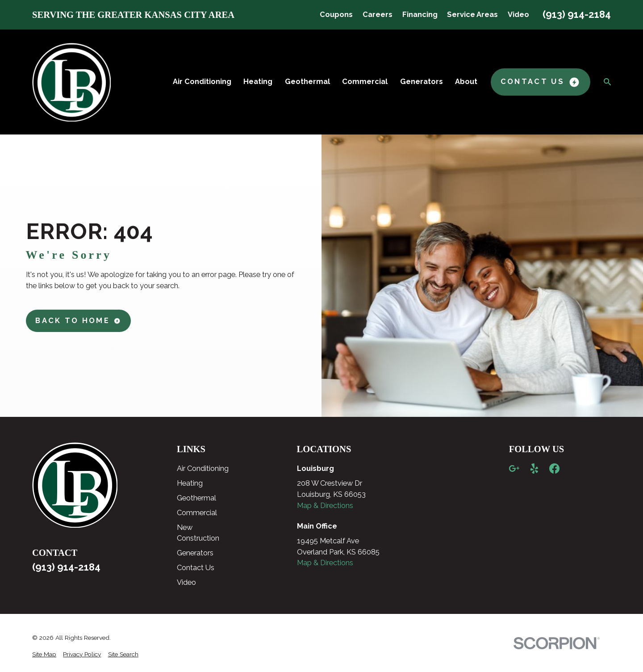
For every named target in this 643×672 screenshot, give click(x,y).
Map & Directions (325, 506)
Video (518, 15)
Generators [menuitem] (422, 82)
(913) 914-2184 (577, 14)
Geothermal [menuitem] (307, 82)
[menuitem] (44, 654)
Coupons (336, 15)
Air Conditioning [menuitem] (202, 82)
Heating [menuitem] (258, 82)
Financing (420, 15)
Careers (378, 15)
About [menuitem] (466, 82)
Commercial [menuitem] (365, 82)
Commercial (197, 513)
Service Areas (472, 15)
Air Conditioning (203, 468)
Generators (195, 553)
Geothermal (196, 498)
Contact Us (196, 568)
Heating (190, 483)
